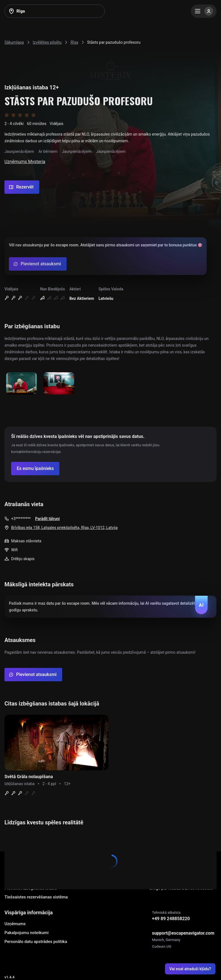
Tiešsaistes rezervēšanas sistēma (36, 897)
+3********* (21, 519)
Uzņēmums (15, 924)
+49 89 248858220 (171, 919)
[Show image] (21, 384)
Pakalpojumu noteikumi (26, 933)
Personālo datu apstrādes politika (36, 942)
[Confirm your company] (35, 469)
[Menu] (204, 11)
